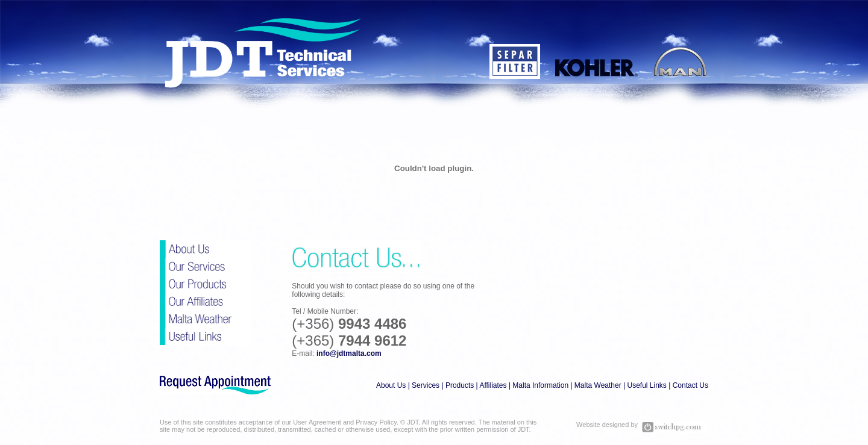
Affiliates (493, 385)
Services (426, 385)
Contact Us (690, 385)
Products (460, 385)
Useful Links (646, 385)
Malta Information (540, 385)
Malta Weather (598, 385)
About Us (391, 385)
